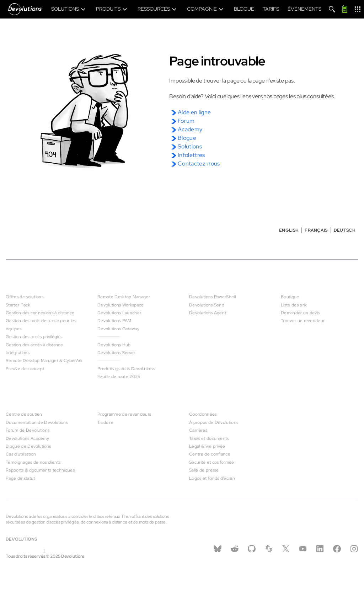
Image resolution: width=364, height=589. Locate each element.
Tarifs (271, 9)
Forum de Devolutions (28, 430)
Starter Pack (18, 305)
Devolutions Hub (114, 345)
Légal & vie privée (24, 551)
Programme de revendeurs (124, 414)
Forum (186, 121)
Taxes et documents (209, 438)
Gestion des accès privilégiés (34, 337)
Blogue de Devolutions (28, 446)
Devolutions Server (116, 353)
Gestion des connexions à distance (40, 313)
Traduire (106, 422)
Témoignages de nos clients (33, 462)
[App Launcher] (358, 9)
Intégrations (18, 353)
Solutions (190, 146)
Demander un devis (300, 313)
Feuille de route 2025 (119, 377)
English (289, 230)
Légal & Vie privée (207, 446)
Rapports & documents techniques (40, 470)
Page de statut (20, 478)
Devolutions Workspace (121, 305)
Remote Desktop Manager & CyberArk (44, 361)
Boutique (290, 297)
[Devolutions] (27, 9)
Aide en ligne (194, 112)
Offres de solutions (25, 297)
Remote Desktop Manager (124, 297)
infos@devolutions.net (69, 551)
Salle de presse (204, 470)
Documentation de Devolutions (37, 422)
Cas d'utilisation (21, 454)
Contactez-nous (199, 164)
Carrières (198, 430)
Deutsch (345, 230)
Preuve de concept (25, 369)
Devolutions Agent (208, 313)
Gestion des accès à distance (34, 345)
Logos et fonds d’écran (212, 478)
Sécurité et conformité (212, 462)
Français (316, 230)
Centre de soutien (24, 414)
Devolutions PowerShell (212, 297)
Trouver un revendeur (303, 321)
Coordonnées (203, 414)
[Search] (332, 9)
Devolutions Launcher (119, 313)
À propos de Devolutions (214, 422)
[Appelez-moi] (345, 9)
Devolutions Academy (27, 438)
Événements (304, 9)
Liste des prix (294, 305)
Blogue (244, 9)
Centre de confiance (210, 454)
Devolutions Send (207, 305)
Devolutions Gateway (118, 329)
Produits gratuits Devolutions (126, 369)
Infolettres (191, 155)
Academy (190, 129)
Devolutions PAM (114, 321)
